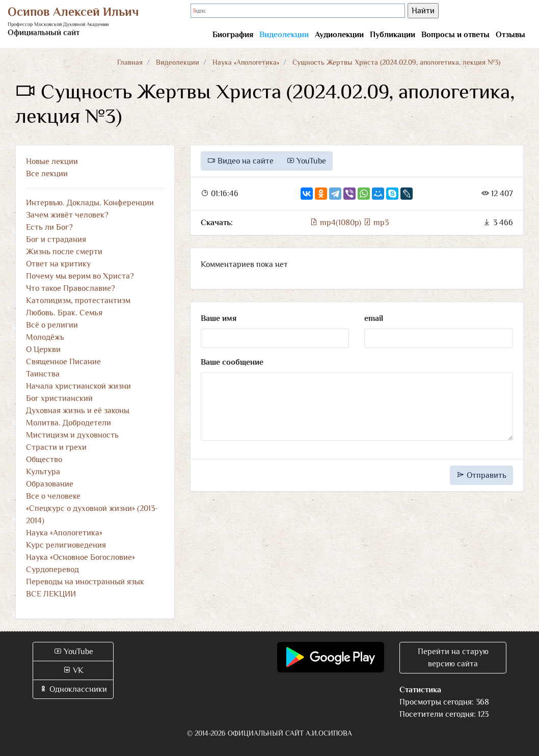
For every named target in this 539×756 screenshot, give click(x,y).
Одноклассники (73, 689)
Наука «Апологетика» (246, 62)
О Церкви (43, 349)
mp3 (376, 223)
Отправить (481, 475)
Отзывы (510, 35)
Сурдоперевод (52, 570)
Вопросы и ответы (455, 35)
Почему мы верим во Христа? (80, 276)
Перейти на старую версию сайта (453, 658)
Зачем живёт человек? (67, 215)
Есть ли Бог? (49, 227)
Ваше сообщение (232, 362)
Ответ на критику (58, 264)
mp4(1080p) (336, 223)
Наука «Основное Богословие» (80, 557)
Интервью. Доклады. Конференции (90, 203)
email (374, 318)
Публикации (393, 35)
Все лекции (47, 174)
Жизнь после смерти (64, 252)
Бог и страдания (56, 239)
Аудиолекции (339, 35)
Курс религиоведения (66, 545)
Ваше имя (219, 318)
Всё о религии (52, 325)
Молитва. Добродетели (69, 423)
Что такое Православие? (71, 288)
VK (73, 670)
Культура (43, 472)
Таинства (43, 374)
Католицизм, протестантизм (78, 301)
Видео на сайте (240, 161)
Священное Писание (63, 362)
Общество (44, 460)
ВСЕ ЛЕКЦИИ (51, 594)
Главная (130, 62)
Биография (233, 35)
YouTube (306, 161)
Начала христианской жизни (78, 386)
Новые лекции (52, 161)
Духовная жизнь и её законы (78, 411)
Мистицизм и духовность (72, 435)
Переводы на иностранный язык (85, 582)
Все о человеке (53, 496)
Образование (50, 484)
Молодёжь (45, 337)
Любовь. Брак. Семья (64, 313)
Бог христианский (59, 398)
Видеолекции (284, 35)
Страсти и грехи (56, 447)
